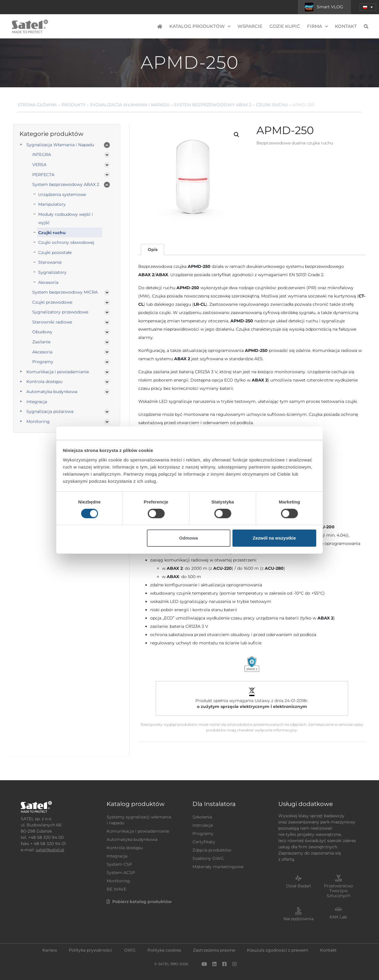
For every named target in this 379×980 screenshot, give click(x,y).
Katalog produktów (200, 26)
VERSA (39, 165)
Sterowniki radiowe (52, 322)
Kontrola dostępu (44, 382)
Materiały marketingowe (218, 867)
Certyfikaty (204, 842)
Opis (153, 250)
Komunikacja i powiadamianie (58, 372)
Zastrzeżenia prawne (214, 950)
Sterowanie (50, 262)
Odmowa (188, 538)
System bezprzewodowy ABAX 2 (213, 105)
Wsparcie (250, 26)
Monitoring (38, 421)
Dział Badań (298, 886)
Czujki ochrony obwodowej (66, 242)
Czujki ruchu (272, 105)
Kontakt (346, 26)
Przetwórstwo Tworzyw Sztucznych (338, 891)
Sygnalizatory (52, 272)
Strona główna (37, 105)
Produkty (73, 105)
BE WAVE (117, 889)
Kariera (50, 950)
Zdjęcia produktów (212, 850)
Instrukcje (203, 825)
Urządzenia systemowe (62, 194)
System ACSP (121, 873)
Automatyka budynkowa (52, 392)
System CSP (119, 864)
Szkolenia (202, 817)
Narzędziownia (298, 919)
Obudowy (42, 332)
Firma (317, 26)
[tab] (152, 250)
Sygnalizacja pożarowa (50, 411)
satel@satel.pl (50, 850)
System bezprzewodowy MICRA (65, 292)
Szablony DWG (208, 858)
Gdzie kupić (285, 26)
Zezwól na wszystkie (274, 538)
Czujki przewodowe (52, 302)
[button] (237, 135)
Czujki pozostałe (55, 252)
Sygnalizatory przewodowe (60, 312)
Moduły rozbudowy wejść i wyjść (66, 218)
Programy (43, 362)
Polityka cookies (164, 950)
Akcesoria (48, 282)
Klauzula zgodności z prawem (278, 950)
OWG (130, 950)
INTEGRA (42, 155)
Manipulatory (52, 204)
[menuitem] (368, 7)
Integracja (37, 402)
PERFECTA (43, 175)
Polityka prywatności (90, 950)
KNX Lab (338, 917)
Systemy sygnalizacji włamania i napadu (139, 820)
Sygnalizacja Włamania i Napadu (130, 105)
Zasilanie (41, 342)
